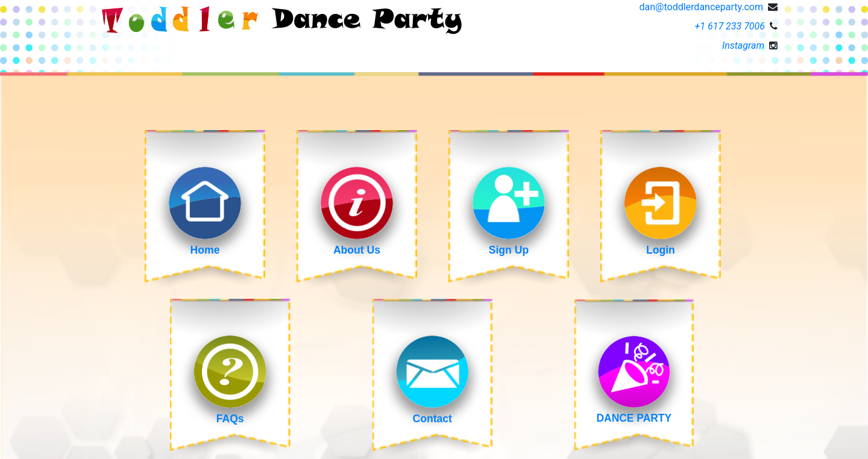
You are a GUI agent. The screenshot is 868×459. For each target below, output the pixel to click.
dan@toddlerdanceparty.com (701, 7)
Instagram (743, 45)
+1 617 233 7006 (730, 26)
